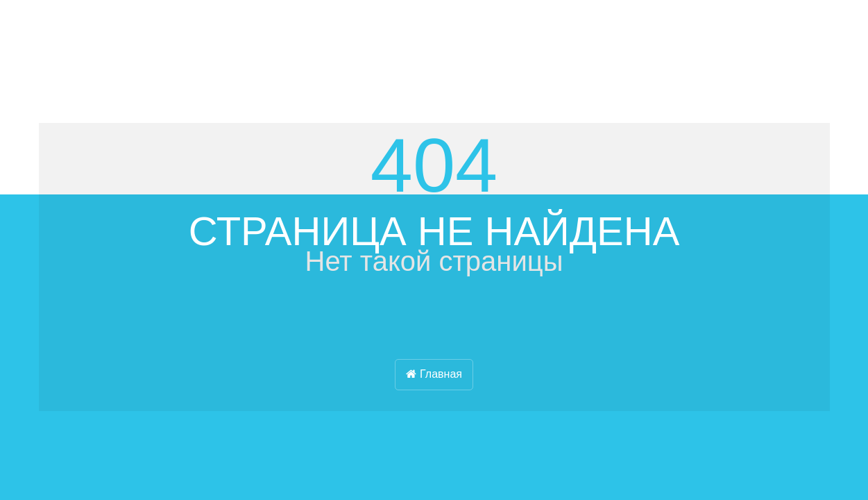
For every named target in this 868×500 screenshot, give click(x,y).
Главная (434, 374)
